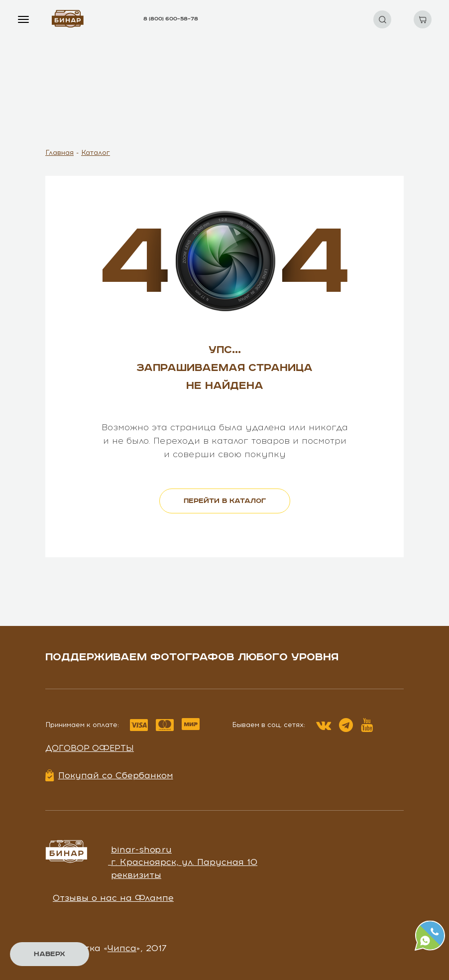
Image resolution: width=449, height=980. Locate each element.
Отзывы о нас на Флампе (113, 898)
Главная (59, 153)
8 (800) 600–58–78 (171, 19)
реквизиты (136, 875)
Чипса (122, 948)
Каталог (96, 153)
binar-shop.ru (141, 850)
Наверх (50, 954)
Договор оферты (90, 748)
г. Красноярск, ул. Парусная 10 (184, 862)
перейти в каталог (225, 501)
